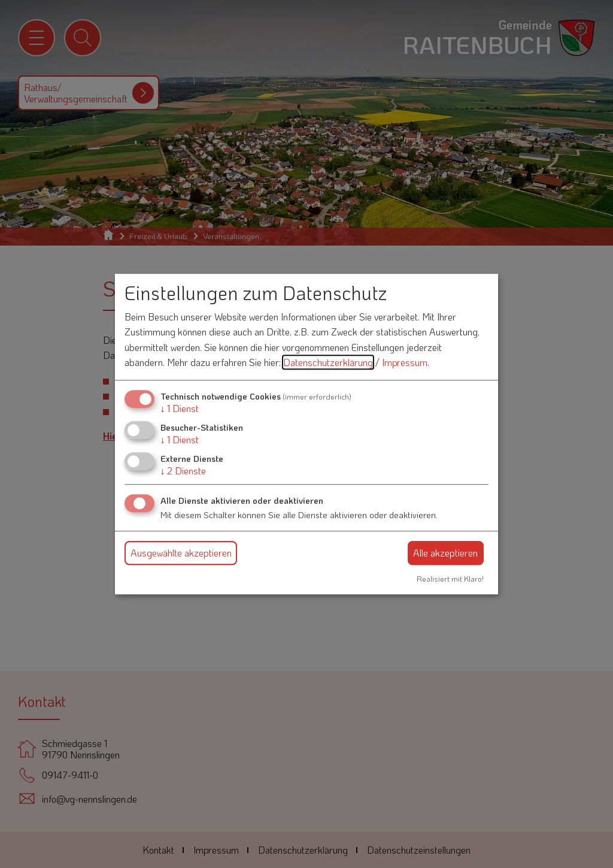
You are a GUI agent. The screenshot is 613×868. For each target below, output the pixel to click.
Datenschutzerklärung (328, 363)
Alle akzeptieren (445, 553)
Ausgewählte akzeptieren (181, 553)
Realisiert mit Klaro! (450, 579)
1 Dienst (180, 408)
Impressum (405, 363)
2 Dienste (183, 471)
